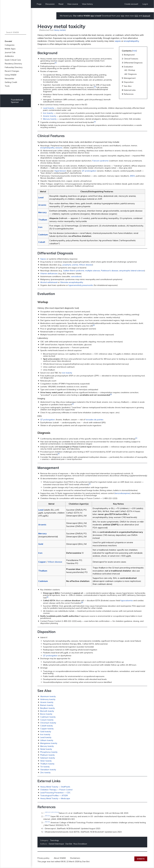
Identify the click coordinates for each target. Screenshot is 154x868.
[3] (111, 394)
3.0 (46, 822)
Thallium (43, 220)
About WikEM (60, 858)
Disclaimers (75, 858)
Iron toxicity (48, 113)
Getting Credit (11, 82)
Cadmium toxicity (48, 717)
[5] (82, 602)
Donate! (8, 41)
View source (73, 4)
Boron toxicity (46, 714)
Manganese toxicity (49, 743)
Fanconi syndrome (100, 161)
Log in (145, 4)
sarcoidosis (76, 276)
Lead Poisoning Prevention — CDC (55, 793)
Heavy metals (60, 30)
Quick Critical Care (13, 60)
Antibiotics (9, 56)
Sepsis (43, 259)
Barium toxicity (47, 705)
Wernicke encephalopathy (72, 282)
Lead (41, 197)
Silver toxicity (46, 761)
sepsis (118, 41)
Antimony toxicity (48, 699)
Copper (42, 562)
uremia (75, 265)
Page (39, 4)
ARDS (132, 176)
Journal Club (10, 52)
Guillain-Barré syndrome (74, 271)
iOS (137, 16)
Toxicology (55, 840)
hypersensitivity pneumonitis (81, 285)
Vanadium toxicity (48, 770)
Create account (131, 4)
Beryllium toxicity (48, 708)
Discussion (50, 4)
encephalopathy (131, 41)
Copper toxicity (47, 729)
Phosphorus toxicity (49, 752)
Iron (40, 227)
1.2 (52, 812)
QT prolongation (89, 171)
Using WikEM (10, 75)
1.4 (57, 812)
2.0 (46, 816)
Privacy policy (43, 858)
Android (146, 16)
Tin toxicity (45, 767)
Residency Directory (13, 64)
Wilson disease (86, 265)
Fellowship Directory (14, 67)
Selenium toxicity (48, 758)
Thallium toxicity (47, 764)
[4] (47, 597)
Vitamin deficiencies (49, 274)
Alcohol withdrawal (49, 282)
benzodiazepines (122, 493)
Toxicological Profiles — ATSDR (54, 796)
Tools (7, 86)
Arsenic (42, 205)
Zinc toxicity (45, 772)
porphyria (67, 265)
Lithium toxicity (47, 740)
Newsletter (10, 78)
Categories (10, 45)
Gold (41, 544)
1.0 (46, 812)
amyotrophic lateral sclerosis (132, 271)
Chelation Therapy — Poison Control (56, 790)
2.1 (49, 816)
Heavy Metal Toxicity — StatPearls (55, 787)
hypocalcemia (127, 600)
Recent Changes (12, 71)
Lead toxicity (49, 108)
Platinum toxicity (47, 755)
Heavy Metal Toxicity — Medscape (55, 798)
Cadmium (43, 235)
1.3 (54, 812)
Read (61, 4)
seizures (59, 148)
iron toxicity (67, 373)
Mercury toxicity (50, 119)
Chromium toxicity (48, 723)
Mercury (42, 212)
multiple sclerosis (93, 271)
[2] (95, 87)
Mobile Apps (10, 49)
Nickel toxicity (46, 749)
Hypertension (60, 171)
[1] (56, 63)
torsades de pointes (95, 420)
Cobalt (42, 242)
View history (87, 4)
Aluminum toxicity (48, 696)
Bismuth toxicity (47, 711)
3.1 (49, 822)
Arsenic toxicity (50, 116)
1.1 (49, 812)
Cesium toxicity (47, 720)
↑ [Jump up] (44, 828)
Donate (141, 859)
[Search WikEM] (16, 32)
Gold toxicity (46, 732)
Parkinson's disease (110, 271)
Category (44, 840)
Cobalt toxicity (47, 726)
